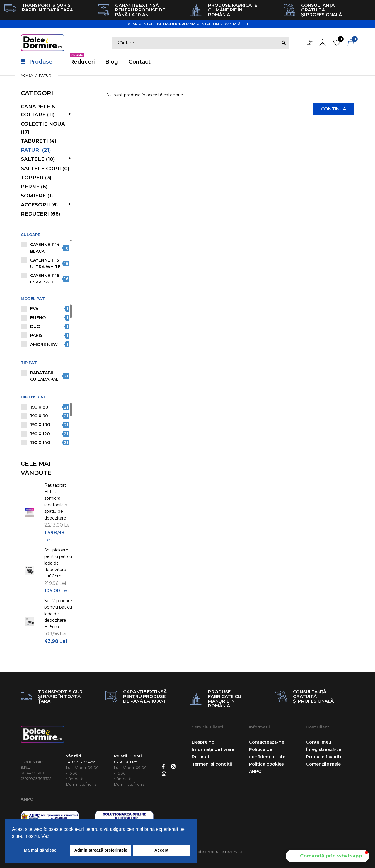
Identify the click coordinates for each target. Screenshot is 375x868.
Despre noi (204, 742)
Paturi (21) (36, 150)
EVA (34, 309)
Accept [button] (161, 850)
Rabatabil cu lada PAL (44, 376)
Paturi (46, 75)
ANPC (27, 799)
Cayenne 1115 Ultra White (45, 263)
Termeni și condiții (212, 764)
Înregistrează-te (324, 749)
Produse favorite (324, 757)
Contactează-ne (267, 742)
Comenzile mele (323, 764)
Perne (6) (34, 187)
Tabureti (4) (39, 141)
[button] (327, 856)
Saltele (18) (38, 159)
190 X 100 (40, 425)
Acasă (27, 75)
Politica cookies (266, 764)
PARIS (36, 335)
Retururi (201, 757)
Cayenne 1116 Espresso (45, 279)
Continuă (332, 109)
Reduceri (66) (41, 214)
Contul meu (319, 742)
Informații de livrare (213, 749)
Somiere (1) (37, 196)
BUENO (38, 318)
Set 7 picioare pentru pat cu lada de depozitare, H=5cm (58, 614)
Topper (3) (36, 177)
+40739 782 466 (81, 762)
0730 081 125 (126, 762)
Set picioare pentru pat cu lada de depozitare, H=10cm (58, 563)
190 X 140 (40, 442)
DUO (35, 327)
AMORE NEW (44, 344)
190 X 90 (39, 416)
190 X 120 (40, 434)
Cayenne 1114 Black (45, 248)
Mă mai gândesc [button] (40, 850)
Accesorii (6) (39, 205)
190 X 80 (39, 407)
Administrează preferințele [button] (101, 850)
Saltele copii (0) (45, 168)
